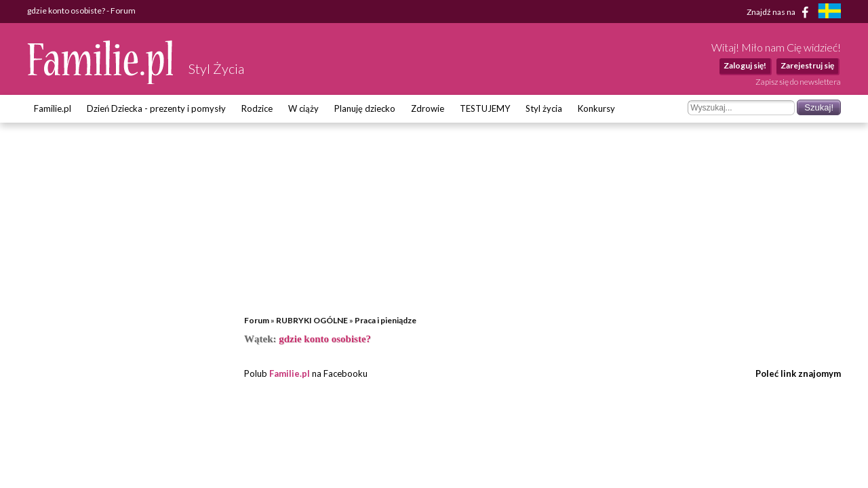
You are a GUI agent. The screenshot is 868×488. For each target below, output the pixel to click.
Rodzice (257, 108)
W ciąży (303, 108)
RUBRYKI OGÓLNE (312, 320)
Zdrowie (428, 108)
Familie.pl (53, 108)
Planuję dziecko (365, 108)
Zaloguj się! (745, 65)
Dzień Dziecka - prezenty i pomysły (156, 108)
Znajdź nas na (780, 12)
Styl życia (544, 108)
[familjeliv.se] (829, 13)
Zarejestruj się (807, 65)
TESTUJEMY (485, 108)
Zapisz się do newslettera (798, 82)
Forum (257, 320)
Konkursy (596, 108)
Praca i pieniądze (386, 320)
